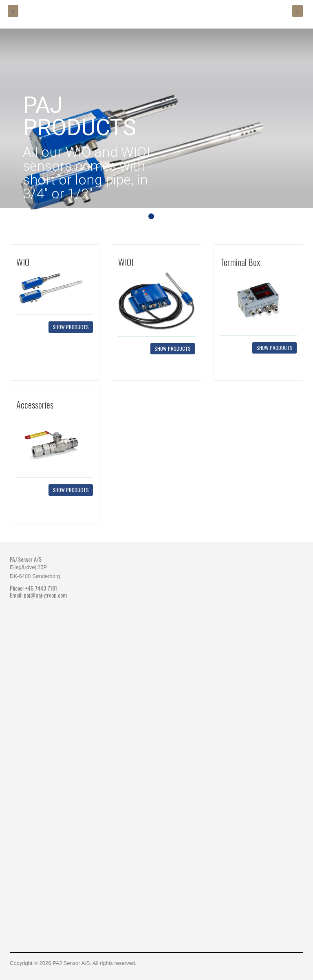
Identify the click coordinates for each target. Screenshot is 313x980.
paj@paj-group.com (45, 595)
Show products (71, 327)
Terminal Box (240, 262)
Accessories (35, 404)
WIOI (126, 262)
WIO (23, 262)
